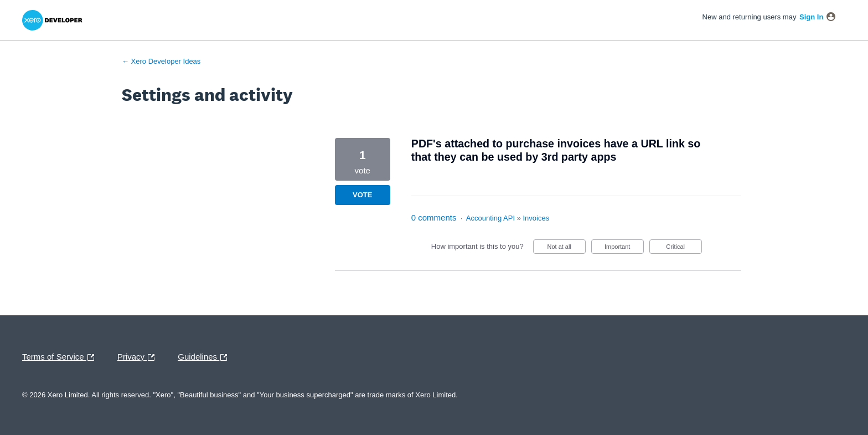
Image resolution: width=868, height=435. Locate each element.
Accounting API (490, 218)
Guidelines (205, 357)
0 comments (434, 217)
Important (624, 249)
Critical (684, 249)
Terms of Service (61, 357)
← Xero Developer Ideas (161, 61)
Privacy (139, 357)
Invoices (536, 218)
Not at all (566, 249)
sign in (811, 17)
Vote (362, 195)
